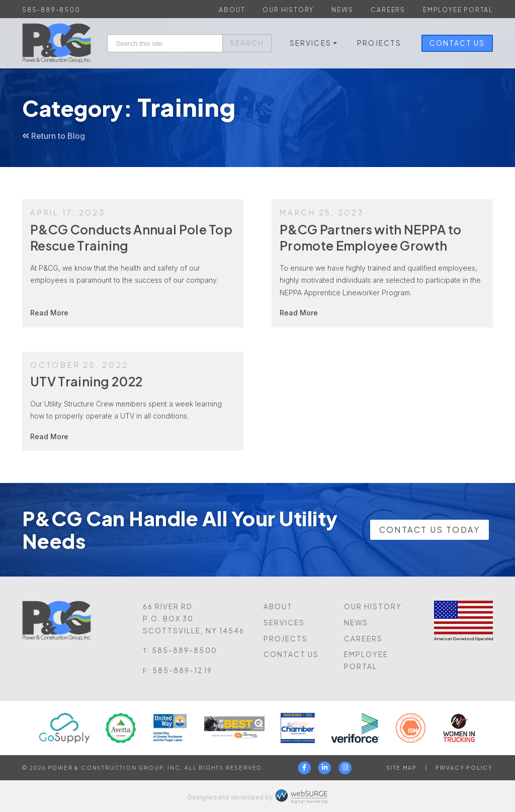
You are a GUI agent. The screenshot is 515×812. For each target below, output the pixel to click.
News (342, 10)
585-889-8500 (51, 10)
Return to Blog (54, 136)
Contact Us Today (430, 530)
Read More (49, 313)
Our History (288, 10)
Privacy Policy (464, 767)
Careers (388, 10)
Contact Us (457, 43)
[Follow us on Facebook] (305, 768)
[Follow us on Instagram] (346, 768)
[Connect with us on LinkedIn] (325, 768)
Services (310, 43)
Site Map (402, 767)
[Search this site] (165, 44)
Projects (379, 43)
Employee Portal (458, 10)
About (232, 10)
